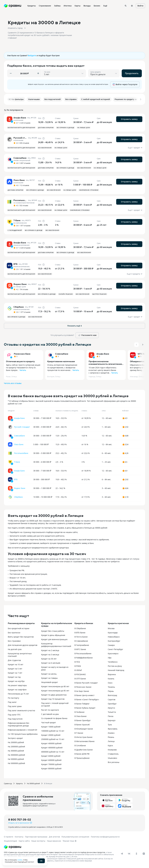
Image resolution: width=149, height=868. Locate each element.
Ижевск (111, 733)
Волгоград (112, 695)
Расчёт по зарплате (50, 710)
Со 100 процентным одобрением (23, 734)
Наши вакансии (54, 841)
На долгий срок (15, 649)
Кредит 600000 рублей (51, 760)
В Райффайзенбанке (84, 658)
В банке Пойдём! (82, 704)
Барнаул (112, 720)
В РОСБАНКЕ (80, 674)
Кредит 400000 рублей (51, 743)
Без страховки (14, 641)
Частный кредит (49, 722)
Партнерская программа (36, 837)
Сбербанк (18, 497)
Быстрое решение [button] (100, 294)
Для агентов (54, 837)
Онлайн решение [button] (66, 294)
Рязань (111, 737)
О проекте (9, 837)
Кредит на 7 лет (15, 673)
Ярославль (113, 729)
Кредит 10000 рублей (51, 727)
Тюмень (111, 687)
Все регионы (114, 762)
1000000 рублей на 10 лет (53, 731)
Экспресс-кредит (15, 738)
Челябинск (113, 662)
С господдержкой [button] (15, 230)
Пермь (111, 691)
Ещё (105, 6)
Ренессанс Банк (22, 354)
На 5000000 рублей (16, 763)
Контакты (19, 837)
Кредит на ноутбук (16, 681)
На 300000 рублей (16, 751)
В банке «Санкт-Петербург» (87, 699)
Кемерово (112, 750)
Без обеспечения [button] (45, 148)
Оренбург (112, 704)
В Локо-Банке (81, 716)
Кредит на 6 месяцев (51, 663)
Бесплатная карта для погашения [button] (21, 128)
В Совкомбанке (81, 641)
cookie (20, 860)
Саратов (112, 699)
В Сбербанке (80, 628)
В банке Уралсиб (82, 725)
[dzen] (144, 854)
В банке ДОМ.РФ (82, 754)
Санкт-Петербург (115, 649)
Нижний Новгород (116, 670)
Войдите (32, 55)
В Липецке (48, 783)
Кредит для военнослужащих (54, 639)
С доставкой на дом (50, 714)
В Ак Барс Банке (82, 691)
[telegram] (122, 854)
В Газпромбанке (82, 645)
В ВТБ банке (80, 633)
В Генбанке (79, 712)
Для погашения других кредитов (23, 645)
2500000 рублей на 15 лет (53, 739)
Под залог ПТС (14, 715)
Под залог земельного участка (21, 710)
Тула (110, 725)
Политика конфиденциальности (105, 837)
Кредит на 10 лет (16, 664)
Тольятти (112, 712)
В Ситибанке (80, 745)
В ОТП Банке (80, 679)
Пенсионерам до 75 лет (18, 694)
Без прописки (14, 633)
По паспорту (13, 698)
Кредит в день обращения (53, 635)
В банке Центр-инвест (84, 695)
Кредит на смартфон (17, 690)
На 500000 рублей (16, 759)
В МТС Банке (80, 649)
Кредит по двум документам (54, 695)
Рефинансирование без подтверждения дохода (18, 724)
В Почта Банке (81, 637)
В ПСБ (77, 662)
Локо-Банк (19, 444)
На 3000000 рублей (16, 755)
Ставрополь (113, 754)
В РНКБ (78, 666)
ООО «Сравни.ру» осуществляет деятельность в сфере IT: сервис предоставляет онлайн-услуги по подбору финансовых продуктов (54, 852)
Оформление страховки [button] (89, 190)
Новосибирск (114, 637)
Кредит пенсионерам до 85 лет (55, 691)
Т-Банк (17, 462)
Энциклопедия (11, 841)
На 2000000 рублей (16, 747)
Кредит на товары (49, 678)
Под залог (12, 702)
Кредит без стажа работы (53, 631)
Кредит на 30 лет (49, 659)
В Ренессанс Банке (83, 687)
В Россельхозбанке (83, 653)
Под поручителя (15, 719)
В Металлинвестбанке (84, 741)
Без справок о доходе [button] (65, 128)
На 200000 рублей (16, 742)
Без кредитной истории (19, 628)
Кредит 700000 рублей (51, 764)
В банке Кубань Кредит (85, 708)
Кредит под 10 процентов (53, 699)
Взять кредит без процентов (21, 637)
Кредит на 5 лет (15, 669)
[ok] (136, 854)
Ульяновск (112, 758)
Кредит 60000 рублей (51, 756)
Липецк (111, 741)
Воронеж (112, 674)
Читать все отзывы (13, 383)
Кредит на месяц (49, 674)
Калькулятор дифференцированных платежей (56, 645)
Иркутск (111, 708)
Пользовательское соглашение (75, 837)
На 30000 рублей (33, 783)
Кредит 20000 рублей (51, 735)
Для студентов (14, 660)
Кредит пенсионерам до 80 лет (55, 686)
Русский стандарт (22, 427)
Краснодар (113, 633)
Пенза (111, 716)
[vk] (129, 854)
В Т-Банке (79, 733)
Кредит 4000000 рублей (52, 748)
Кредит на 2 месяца (50, 650)
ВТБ (16, 479)
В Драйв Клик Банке (84, 750)
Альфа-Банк (103, 354)
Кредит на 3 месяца (50, 655)
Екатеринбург (114, 641)
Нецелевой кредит (50, 682)
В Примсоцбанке (82, 758)
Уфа (110, 658)
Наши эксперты (38, 841)
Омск (110, 683)
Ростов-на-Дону (115, 666)
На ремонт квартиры (17, 685)
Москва (111, 628)
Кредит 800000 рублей (51, 768)
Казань (111, 679)
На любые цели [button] (84, 128)
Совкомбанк (62, 354)
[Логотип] (13, 847)
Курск (110, 745)
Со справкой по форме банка (54, 718)
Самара (111, 645)
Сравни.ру (8, 783)
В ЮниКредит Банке (84, 729)
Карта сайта (24, 841)
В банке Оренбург (83, 720)
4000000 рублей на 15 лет (53, 752)
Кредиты (19, 783)
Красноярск (113, 653)
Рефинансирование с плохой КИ (22, 730)
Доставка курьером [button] (46, 128)
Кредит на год (14, 677)
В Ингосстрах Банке (83, 737)
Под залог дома (15, 706)
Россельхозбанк (21, 453)
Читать (23, 370)
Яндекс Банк (20, 488)
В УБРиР (78, 670)
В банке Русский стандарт (86, 683)
